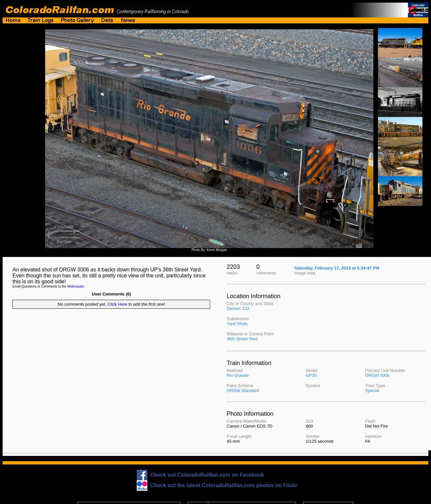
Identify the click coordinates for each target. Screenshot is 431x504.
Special (372, 391)
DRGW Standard (243, 391)
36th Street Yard (242, 339)
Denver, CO (238, 308)
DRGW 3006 (377, 375)
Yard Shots (237, 324)
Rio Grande (238, 375)
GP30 (311, 375)
